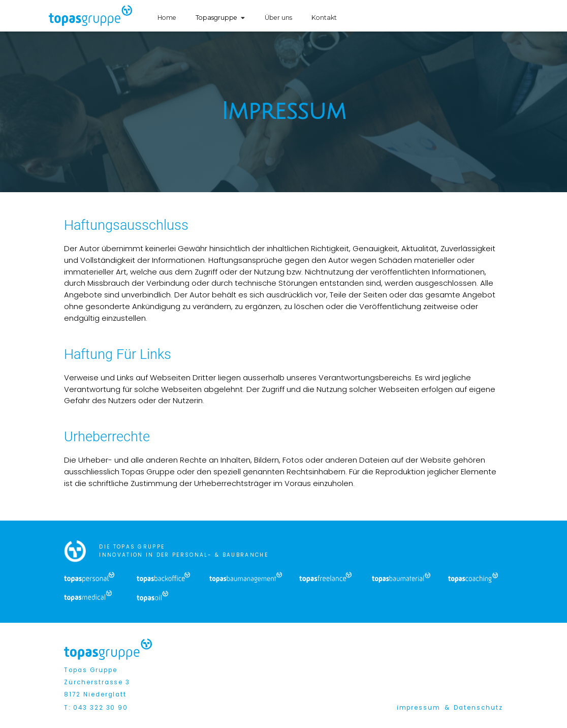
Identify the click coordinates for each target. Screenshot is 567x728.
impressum (419, 708)
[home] (91, 16)
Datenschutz (478, 708)
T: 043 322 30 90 (96, 708)
